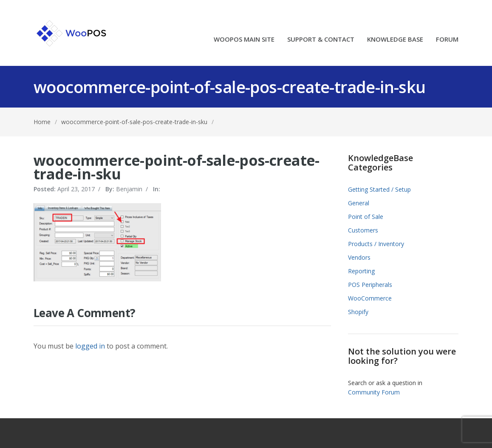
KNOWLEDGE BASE (395, 40)
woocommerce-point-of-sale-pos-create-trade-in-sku (134, 122)
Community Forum (374, 392)
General (359, 203)
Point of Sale (366, 217)
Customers (363, 230)
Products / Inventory (376, 244)
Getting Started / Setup (379, 189)
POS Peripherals (370, 285)
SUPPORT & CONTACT (321, 40)
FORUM (447, 40)
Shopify (358, 312)
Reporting (361, 271)
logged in (90, 346)
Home (42, 122)
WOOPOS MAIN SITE (244, 40)
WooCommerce (370, 298)
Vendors (359, 257)
